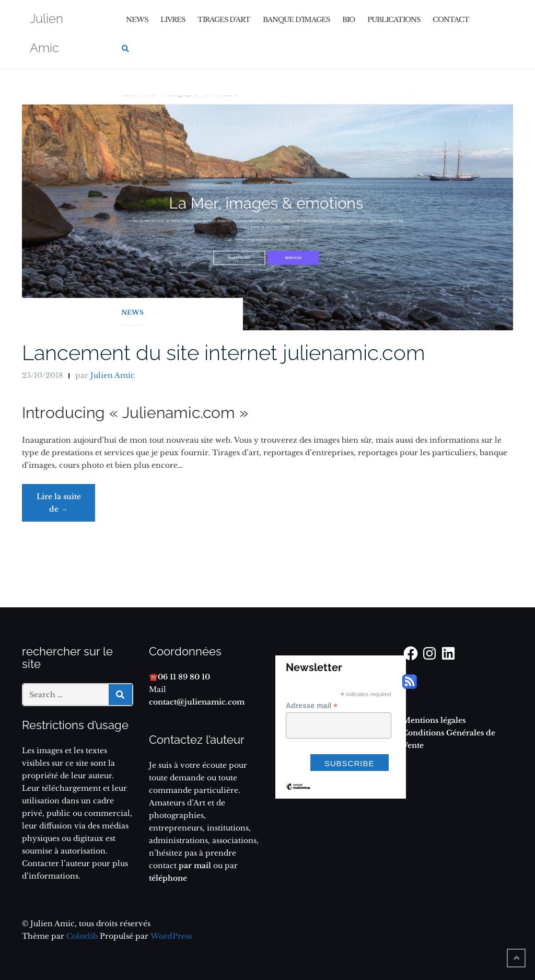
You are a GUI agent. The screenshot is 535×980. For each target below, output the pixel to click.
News (137, 20)
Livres (173, 20)
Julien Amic (113, 375)
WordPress (171, 936)
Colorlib (82, 936)
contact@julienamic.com (197, 702)
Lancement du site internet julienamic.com (224, 353)
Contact (451, 20)
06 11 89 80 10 (184, 677)
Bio (348, 20)
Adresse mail (312, 706)
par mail (194, 866)
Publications (394, 20)
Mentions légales (434, 720)
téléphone (168, 878)
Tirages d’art (224, 20)
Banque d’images (296, 20)
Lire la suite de (66, 507)
